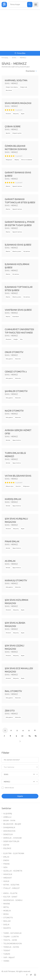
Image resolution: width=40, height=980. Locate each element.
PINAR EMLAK (12, 541)
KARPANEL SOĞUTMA (16, 80)
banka (8, 186)
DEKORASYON (9, 831)
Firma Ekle (20, 53)
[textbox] (20, 767)
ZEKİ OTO (10, 711)
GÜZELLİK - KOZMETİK (13, 871)
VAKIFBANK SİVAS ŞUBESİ (18, 310)
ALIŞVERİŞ (8, 814)
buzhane (9, 90)
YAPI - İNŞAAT (9, 957)
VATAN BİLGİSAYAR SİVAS (18, 476)
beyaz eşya (10, 486)
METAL (6, 907)
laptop (17, 160)
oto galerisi (10, 359)
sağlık (16, 339)
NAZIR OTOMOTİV (14, 411)
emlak (8, 440)
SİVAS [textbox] (6, 774)
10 (22, 736)
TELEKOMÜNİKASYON (12, 944)
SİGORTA (7, 928)
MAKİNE (7, 904)
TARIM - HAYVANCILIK (12, 933)
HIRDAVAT (8, 878)
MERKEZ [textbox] (7, 782)
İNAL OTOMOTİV (13, 691)
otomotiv (18, 359)
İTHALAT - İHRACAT (12, 888)
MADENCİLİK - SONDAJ (13, 900)
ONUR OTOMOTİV (14, 352)
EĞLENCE (7, 848)
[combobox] (20, 767)
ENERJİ (6, 860)
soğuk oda (24, 87)
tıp (22, 339)
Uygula (20, 796)
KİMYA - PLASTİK (10, 893)
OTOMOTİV (8, 918)
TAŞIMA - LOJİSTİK (11, 937)
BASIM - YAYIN (9, 821)
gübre (8, 133)
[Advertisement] (20, 30)
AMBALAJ (7, 817)
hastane (9, 339)
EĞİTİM (6, 845)
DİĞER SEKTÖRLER (11, 841)
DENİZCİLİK (8, 834)
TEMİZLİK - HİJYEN (11, 947)
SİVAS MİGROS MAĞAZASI (18, 103)
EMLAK (6, 857)
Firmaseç (5, 58)
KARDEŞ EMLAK (13, 499)
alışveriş (16, 114)
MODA (6, 914)
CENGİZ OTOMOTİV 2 (16, 372)
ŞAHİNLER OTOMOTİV (16, 391)
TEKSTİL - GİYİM (10, 940)
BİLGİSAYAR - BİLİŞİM (12, 824)
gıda (23, 114)
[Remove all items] (34, 774)
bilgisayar (9, 160)
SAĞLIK (6, 925)
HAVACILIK (8, 874)
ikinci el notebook (27, 160)
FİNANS (6, 864)
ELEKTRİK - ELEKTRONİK (14, 853)
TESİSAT (7, 951)
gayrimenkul (17, 440)
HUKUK (6, 881)
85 (36, 736)
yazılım (19, 486)
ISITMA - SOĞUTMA (11, 885)
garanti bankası (18, 186)
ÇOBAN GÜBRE (13, 126)
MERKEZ (15, 83)
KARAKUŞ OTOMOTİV (16, 580)
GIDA (5, 867)
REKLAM (7, 921)
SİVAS (14, 58)
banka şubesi (17, 251)
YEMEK (6, 961)
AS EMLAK (10, 561)
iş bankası (27, 251)
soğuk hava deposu (12, 87)
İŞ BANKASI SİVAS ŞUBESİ (18, 245)
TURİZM (7, 954)
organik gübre (17, 133)
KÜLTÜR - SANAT (10, 897)
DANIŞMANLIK (9, 828)
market (9, 114)
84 (30, 736)
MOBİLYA (7, 911)
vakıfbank (16, 317)
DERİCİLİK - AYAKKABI (12, 838)
